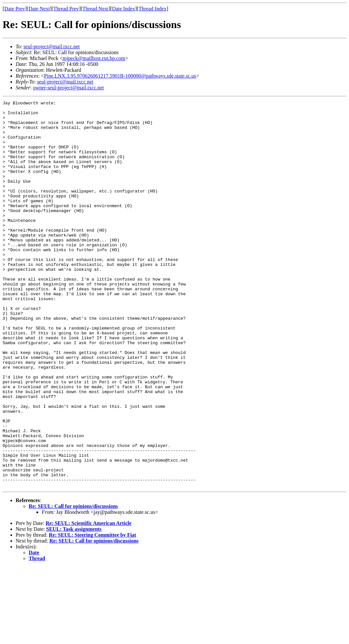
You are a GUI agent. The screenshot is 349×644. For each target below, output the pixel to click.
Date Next (39, 9)
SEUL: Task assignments (74, 606)
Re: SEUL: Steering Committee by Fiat (93, 612)
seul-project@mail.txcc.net (52, 46)
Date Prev (15, 9)
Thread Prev (66, 9)
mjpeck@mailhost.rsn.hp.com (94, 58)
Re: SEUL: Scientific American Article (88, 600)
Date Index (124, 9)
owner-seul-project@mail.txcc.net (68, 88)
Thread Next (95, 9)
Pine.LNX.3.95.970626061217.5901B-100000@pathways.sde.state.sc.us (120, 76)
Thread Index (153, 9)
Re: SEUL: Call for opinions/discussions (73, 583)
